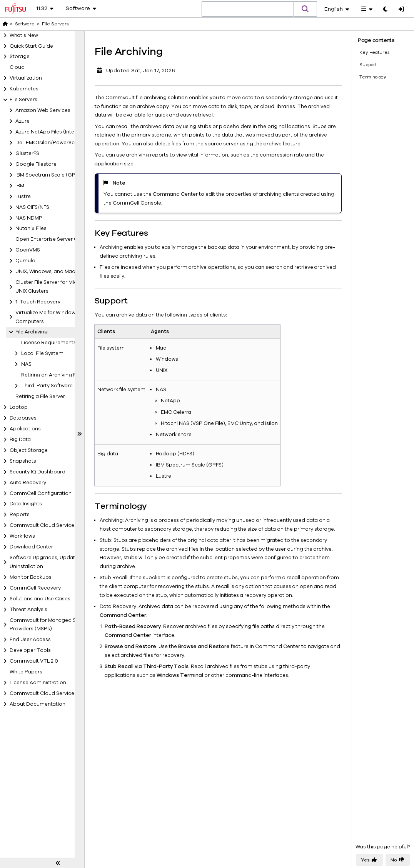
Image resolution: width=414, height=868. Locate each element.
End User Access (30, 640)
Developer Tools (30, 650)
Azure (23, 121)
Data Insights (26, 504)
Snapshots (23, 461)
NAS (26, 364)
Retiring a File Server (40, 397)
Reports (20, 515)
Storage (20, 57)
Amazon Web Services (43, 110)
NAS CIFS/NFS (32, 207)
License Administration (38, 683)
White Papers (26, 672)
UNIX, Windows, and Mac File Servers (60, 272)
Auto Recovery (28, 483)
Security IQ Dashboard (38, 472)
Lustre (23, 197)
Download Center (31, 547)
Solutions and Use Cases (40, 599)
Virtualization (26, 78)
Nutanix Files (31, 228)
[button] (305, 9)
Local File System (42, 353)
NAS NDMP (29, 218)
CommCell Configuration (41, 493)
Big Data (20, 440)
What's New (24, 35)
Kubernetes (24, 89)
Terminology (373, 77)
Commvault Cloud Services (43, 525)
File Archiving (32, 332)
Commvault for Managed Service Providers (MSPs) (50, 625)
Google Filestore (36, 164)
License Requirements (49, 343)
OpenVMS (28, 250)
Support (368, 64)
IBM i (21, 186)
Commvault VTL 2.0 (34, 661)
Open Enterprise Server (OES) (52, 239)
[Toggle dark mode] (385, 10)
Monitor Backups (31, 577)
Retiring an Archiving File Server (60, 375)
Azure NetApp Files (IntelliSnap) (54, 132)
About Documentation (38, 704)
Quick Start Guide (31, 46)
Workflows (22, 536)
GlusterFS (27, 153)
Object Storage (29, 450)
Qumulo (25, 261)
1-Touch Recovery (38, 302)
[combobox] (248, 9)
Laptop (19, 407)
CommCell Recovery (35, 588)
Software (25, 24)
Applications (25, 429)
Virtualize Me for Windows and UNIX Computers (58, 317)
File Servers (23, 100)
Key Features (374, 52)
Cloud (17, 67)
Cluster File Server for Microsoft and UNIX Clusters (59, 287)
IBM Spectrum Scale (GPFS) (49, 175)
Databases (23, 418)
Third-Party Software (47, 386)
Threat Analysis (28, 610)
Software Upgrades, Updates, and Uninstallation (51, 562)
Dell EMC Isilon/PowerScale (49, 143)
